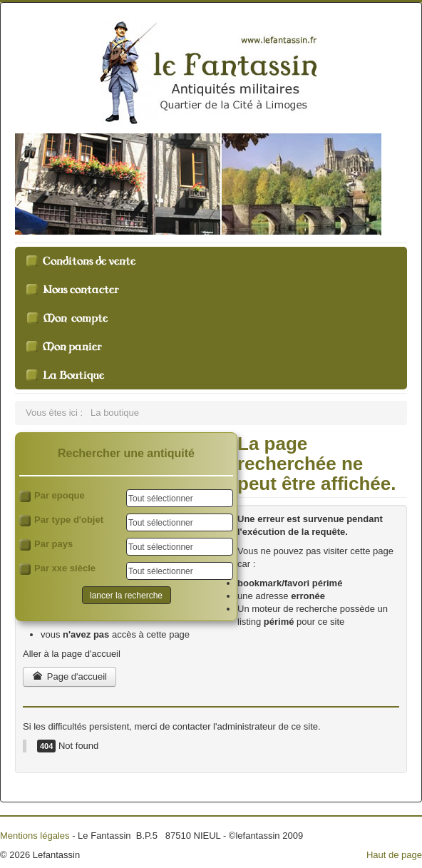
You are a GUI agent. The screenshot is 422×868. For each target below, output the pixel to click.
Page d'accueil (70, 676)
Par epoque (52, 496)
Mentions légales (35, 836)
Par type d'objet (61, 520)
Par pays (46, 545)
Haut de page (394, 855)
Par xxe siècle (57, 569)
